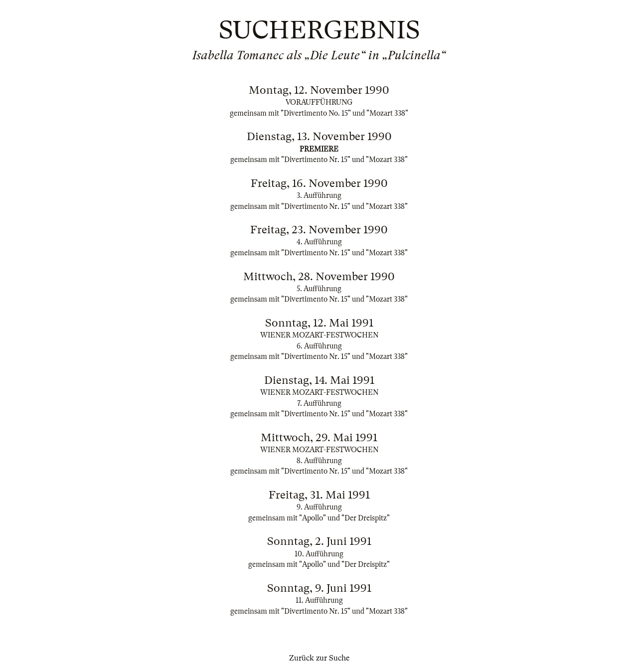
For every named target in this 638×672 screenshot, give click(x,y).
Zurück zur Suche (319, 658)
